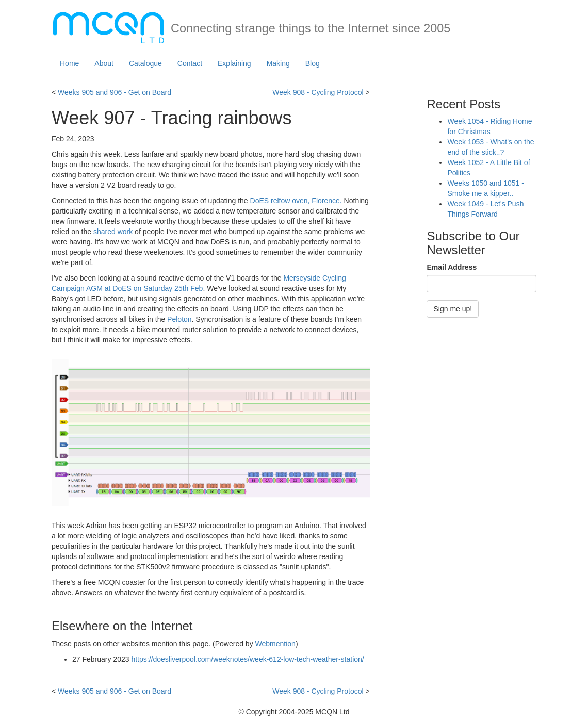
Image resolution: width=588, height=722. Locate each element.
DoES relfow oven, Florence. (296, 201)
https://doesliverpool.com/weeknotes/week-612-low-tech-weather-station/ (247, 659)
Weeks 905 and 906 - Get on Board (115, 92)
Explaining (234, 63)
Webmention (275, 644)
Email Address (452, 267)
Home (69, 63)
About (104, 63)
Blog (313, 63)
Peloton (179, 319)
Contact (190, 63)
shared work (113, 232)
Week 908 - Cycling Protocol (318, 92)
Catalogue (145, 63)
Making (278, 63)
